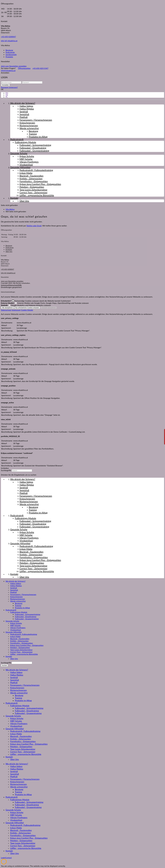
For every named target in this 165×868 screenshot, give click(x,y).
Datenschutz (13, 285)
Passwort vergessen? (9, 87)
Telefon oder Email (34, 226)
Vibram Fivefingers (18, 628)
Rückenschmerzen (18, 599)
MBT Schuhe (15, 625)
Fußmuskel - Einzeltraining (26, 617)
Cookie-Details (27, 310)
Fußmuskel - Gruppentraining (27, 619)
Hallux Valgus (16, 583)
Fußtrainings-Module (19, 612)
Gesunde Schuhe (12, 621)
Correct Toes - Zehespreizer (21, 652)
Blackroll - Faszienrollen (20, 639)
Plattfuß (13, 592)
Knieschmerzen (16, 597)
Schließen (5, 468)
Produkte (9, 57)
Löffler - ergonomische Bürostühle (24, 654)
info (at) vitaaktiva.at (9, 41)
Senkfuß (14, 588)
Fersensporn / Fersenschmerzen (23, 594)
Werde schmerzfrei (18, 601)
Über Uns (9, 251)
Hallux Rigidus (16, 586)
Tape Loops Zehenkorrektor (21, 650)
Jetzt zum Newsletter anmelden (14, 66)
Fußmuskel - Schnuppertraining (27, 614)
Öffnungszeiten (24, 68)
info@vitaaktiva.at (8, 70)
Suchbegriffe (6, 470)
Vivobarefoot (16, 630)
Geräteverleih (11, 55)
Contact (9, 858)
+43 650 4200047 (8, 37)
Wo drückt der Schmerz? (16, 581)
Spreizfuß (14, 590)
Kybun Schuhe (16, 623)
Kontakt (9, 656)
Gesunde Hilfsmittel (14, 632)
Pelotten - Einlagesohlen (20, 647)
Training (18, 605)
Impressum (5, 285)
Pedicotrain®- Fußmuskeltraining (24, 634)
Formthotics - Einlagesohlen (22, 643)
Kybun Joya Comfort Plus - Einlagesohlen (27, 645)
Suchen (4, 665)
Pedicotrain (10, 52)
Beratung (9, 50)
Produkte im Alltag (22, 608)
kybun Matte (15, 636)
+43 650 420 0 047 (40, 68)
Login (3, 858)
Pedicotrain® (11, 610)
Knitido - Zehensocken (19, 641)
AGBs (20, 285)
